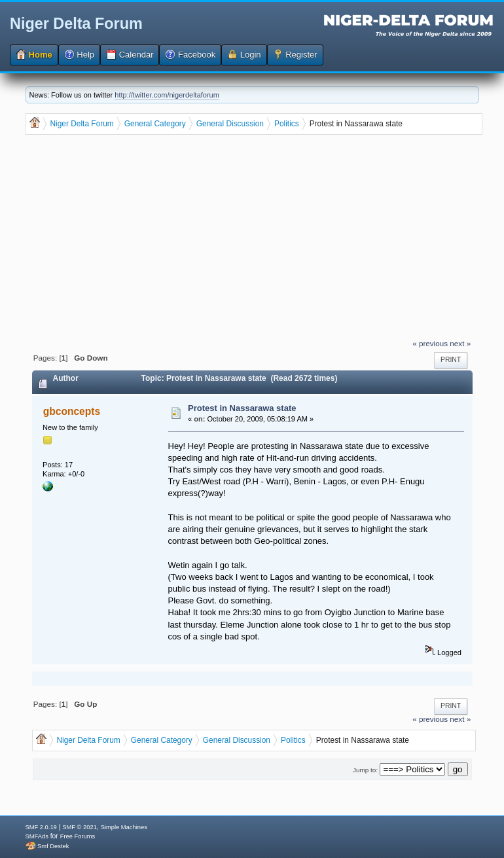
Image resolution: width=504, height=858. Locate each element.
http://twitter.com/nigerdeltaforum (167, 95)
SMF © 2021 (80, 827)
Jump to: (365, 770)
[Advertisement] (254, 238)
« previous (430, 343)
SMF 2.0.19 (41, 827)
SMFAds (37, 836)
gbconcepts (72, 411)
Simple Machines (124, 827)
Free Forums (78, 836)
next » (460, 343)
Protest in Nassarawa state (242, 408)
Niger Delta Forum (76, 24)
